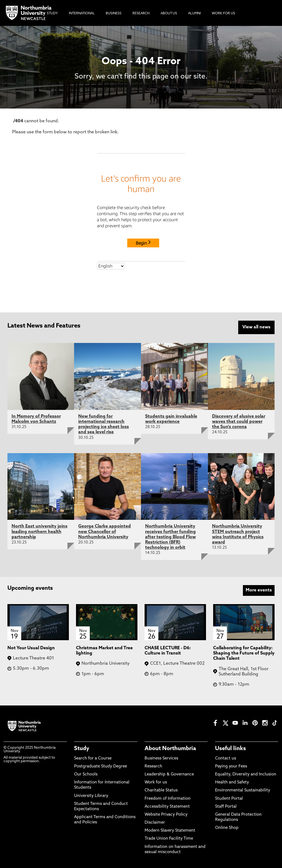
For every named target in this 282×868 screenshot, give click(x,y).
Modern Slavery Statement (170, 830)
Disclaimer (155, 822)
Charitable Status (161, 790)
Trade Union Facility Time (169, 838)
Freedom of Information (168, 798)
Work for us (156, 782)
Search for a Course (93, 758)
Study (82, 748)
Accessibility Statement (167, 806)
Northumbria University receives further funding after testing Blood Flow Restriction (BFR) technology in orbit (170, 537)
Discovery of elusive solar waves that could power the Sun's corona (239, 421)
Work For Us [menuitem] (223, 13)
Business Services (161, 758)
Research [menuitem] (141, 13)
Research (153, 766)
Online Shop (227, 828)
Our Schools (86, 774)
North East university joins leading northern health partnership (40, 531)
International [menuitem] (82, 13)
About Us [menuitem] (169, 13)
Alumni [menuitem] (194, 13)
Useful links (231, 748)
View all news (256, 327)
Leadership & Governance (169, 774)
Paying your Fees (231, 766)
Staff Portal (226, 806)
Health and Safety (232, 782)
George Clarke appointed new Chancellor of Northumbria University (105, 531)
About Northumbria (170, 748)
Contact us (226, 758)
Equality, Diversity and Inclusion (246, 774)
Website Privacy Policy (166, 814)
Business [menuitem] (114, 13)
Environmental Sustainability (243, 790)
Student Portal (229, 798)
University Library (91, 795)
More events (259, 590)
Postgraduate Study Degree (101, 766)
